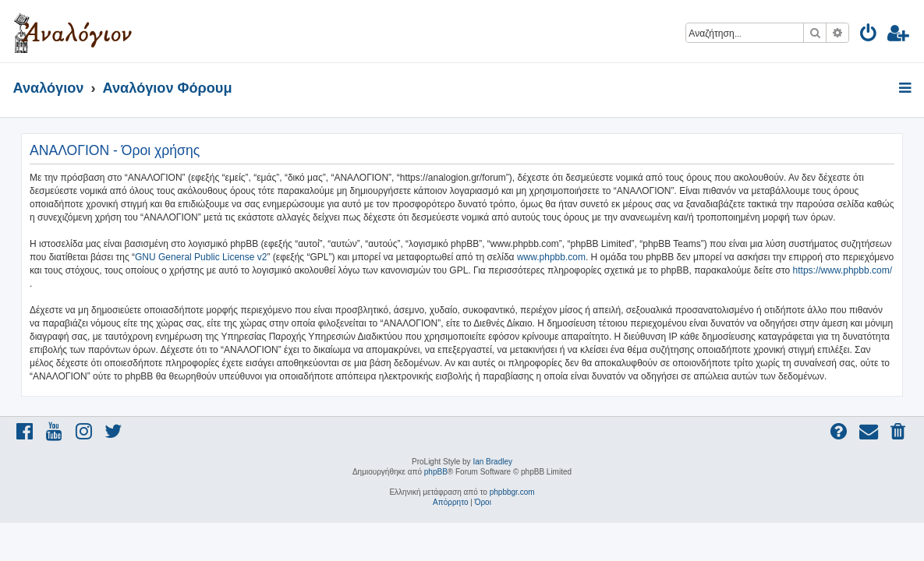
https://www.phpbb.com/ (843, 270)
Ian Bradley (492, 462)
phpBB (436, 472)
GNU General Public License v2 (201, 257)
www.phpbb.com (551, 257)
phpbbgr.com (512, 492)
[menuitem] (869, 35)
